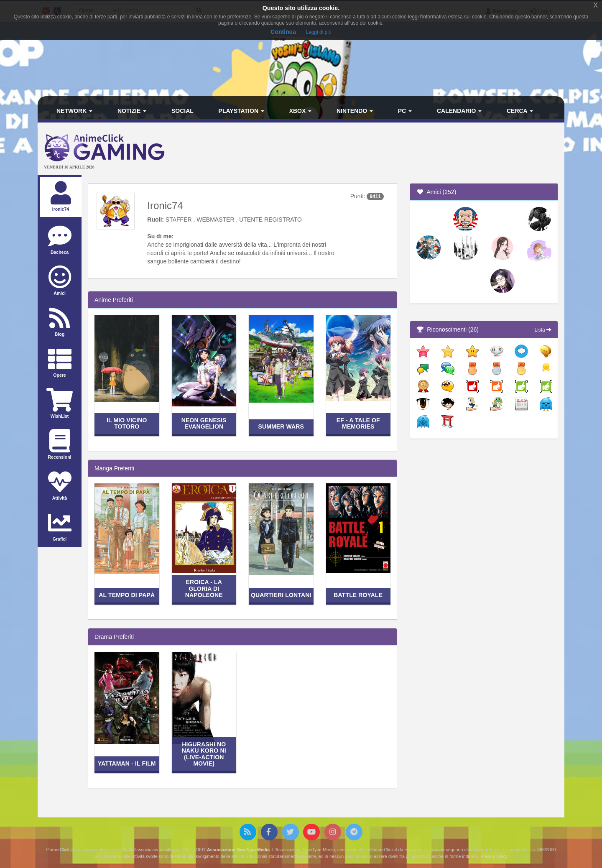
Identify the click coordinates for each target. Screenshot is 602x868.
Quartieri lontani (281, 595)
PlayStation (241, 111)
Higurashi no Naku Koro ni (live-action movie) (204, 754)
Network (74, 111)
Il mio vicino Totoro (127, 423)
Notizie (132, 111)
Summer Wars (281, 426)
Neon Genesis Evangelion (204, 423)
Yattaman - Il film (127, 763)
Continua (283, 32)
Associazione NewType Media (238, 850)
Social (182, 111)
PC (405, 111)
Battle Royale (358, 595)
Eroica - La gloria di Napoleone (204, 588)
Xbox (301, 111)
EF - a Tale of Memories (358, 423)
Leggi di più (318, 32)
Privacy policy (494, 856)
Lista (543, 330)
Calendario (459, 111)
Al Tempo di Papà (127, 595)
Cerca (520, 111)
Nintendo (355, 111)
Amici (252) (436, 192)
